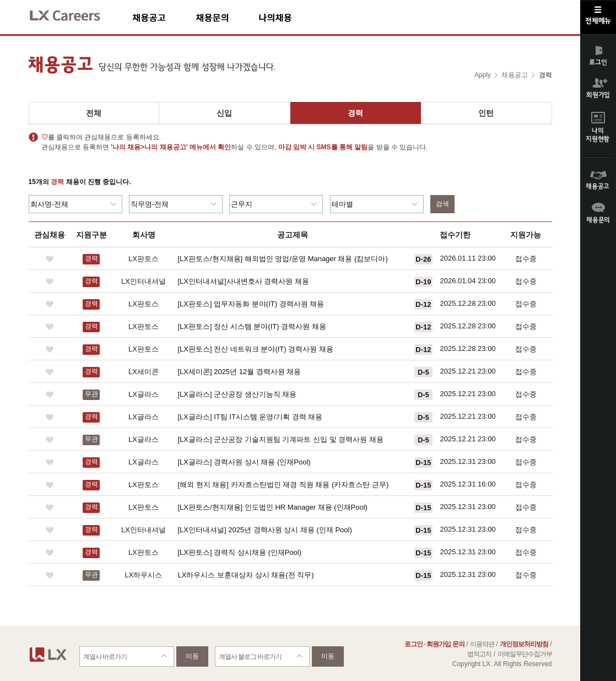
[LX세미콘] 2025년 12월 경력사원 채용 (240, 372)
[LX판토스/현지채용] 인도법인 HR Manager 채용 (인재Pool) (273, 507)
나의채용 (291, 17)
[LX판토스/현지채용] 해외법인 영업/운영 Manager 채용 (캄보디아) (283, 259)
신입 (224, 113)
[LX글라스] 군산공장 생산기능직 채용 (237, 394)
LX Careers (74, 14)
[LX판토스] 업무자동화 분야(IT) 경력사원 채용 (251, 304)
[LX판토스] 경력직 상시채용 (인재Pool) (240, 552)
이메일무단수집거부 (525, 654)
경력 (355, 113)
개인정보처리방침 (524, 644)
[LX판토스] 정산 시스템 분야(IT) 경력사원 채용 (252, 326)
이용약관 (482, 644)
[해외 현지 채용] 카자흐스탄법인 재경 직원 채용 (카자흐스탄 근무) (283, 485)
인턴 (486, 113)
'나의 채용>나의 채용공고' (149, 147)
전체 (94, 113)
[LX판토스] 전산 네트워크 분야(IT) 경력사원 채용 (256, 349)
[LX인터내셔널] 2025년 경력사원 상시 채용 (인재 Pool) (265, 530)
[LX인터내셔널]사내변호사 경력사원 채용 (244, 281)
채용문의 (227, 17)
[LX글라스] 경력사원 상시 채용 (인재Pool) (244, 462)
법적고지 (479, 654)
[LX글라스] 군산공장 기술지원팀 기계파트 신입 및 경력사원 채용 (281, 439)
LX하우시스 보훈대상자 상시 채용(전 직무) (246, 575)
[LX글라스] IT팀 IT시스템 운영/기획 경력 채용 (250, 417)
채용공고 (164, 17)
